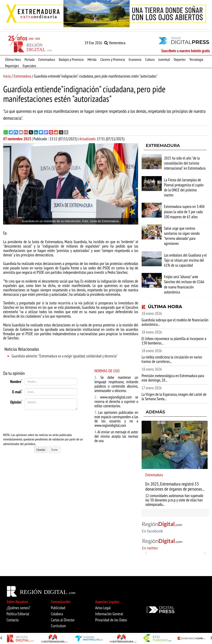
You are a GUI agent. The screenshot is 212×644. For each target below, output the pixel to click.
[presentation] (49, 421)
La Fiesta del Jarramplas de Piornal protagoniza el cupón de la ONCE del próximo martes (184, 188)
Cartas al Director (63, 620)
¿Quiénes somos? (18, 608)
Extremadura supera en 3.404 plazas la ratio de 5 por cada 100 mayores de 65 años (184, 212)
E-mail (17, 391)
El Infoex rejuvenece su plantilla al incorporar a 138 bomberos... (174, 341)
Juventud (164, 59)
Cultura (150, 59)
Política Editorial (18, 614)
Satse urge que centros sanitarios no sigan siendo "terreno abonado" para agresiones (182, 236)
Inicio (7, 76)
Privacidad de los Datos (111, 620)
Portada (30, 59)
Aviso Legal (103, 608)
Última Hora (13, 59)
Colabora (57, 614)
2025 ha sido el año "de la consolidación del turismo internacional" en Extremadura (185, 163)
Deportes (180, 59)
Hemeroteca (115, 43)
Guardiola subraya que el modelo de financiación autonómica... (175, 322)
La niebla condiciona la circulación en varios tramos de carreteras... (172, 359)
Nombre (16, 381)
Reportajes (12, 66)
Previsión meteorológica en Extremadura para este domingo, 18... (173, 378)
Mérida (92, 59)
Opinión (16, 401)
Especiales (29, 66)
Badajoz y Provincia (71, 59)
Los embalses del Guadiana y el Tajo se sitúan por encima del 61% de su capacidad (185, 260)
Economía (135, 59)
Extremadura (47, 59)
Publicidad (58, 608)
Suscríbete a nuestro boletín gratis (186, 51)
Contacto (13, 620)
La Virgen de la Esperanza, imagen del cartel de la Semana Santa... (174, 397)
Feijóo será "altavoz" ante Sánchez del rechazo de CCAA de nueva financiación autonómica (184, 284)
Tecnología (196, 59)
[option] (106, 14)
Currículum (58, 626)
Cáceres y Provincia (113, 59)
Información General (109, 614)
